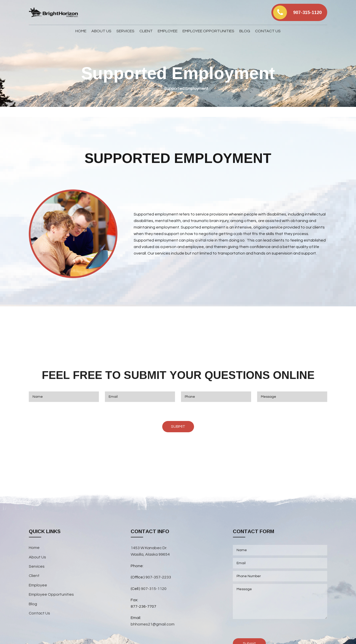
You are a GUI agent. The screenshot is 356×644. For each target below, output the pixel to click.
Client (34, 576)
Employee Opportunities (51, 594)
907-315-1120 (154, 589)
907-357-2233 (159, 577)
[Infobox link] (299, 12)
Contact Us (39, 613)
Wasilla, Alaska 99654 (150, 554)
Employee (38, 585)
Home (153, 89)
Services (37, 566)
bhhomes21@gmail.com (153, 624)
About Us (37, 557)
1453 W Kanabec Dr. (149, 548)
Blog (33, 604)
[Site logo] (54, 12)
